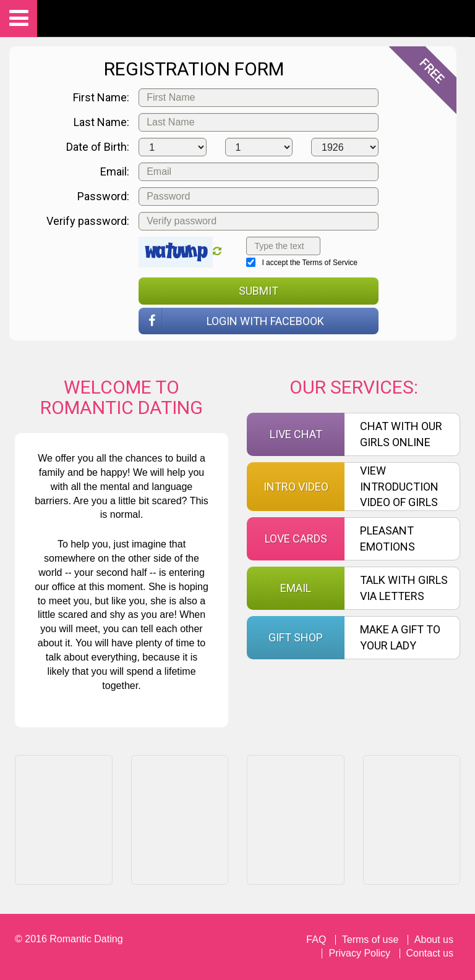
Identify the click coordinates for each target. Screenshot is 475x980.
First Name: (101, 97)
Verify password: (88, 221)
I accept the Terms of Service (302, 262)
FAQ (316, 940)
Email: (115, 171)
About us (434, 940)
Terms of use (370, 940)
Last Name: (101, 122)
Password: (103, 196)
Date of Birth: (98, 147)
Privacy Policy (359, 953)
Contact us (430, 953)
